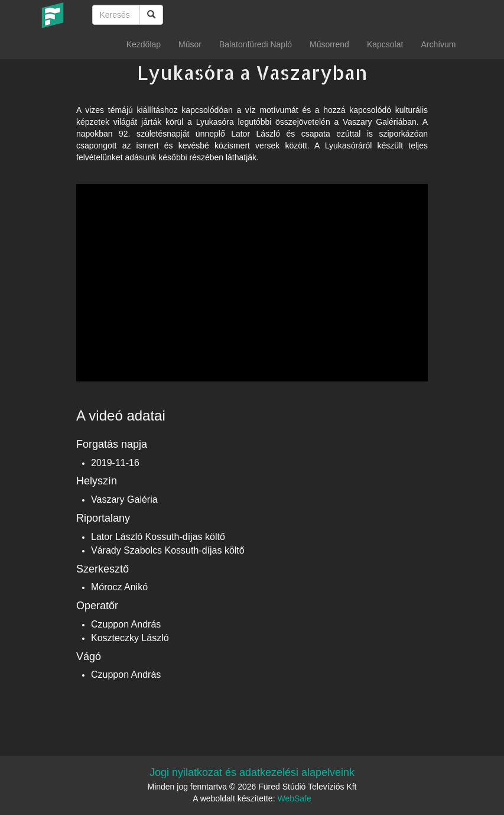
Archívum (438, 44)
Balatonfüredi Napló (256, 44)
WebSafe (294, 798)
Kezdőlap (144, 44)
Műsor (190, 44)
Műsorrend (329, 44)
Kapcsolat (385, 44)
